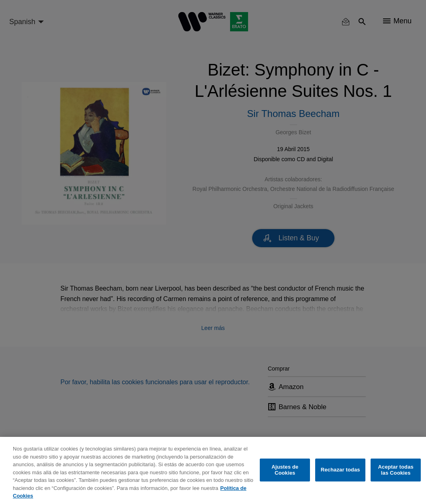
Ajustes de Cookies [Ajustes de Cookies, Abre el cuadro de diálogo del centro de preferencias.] (285, 470)
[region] (213, 470)
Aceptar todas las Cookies (396, 470)
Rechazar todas (340, 470)
